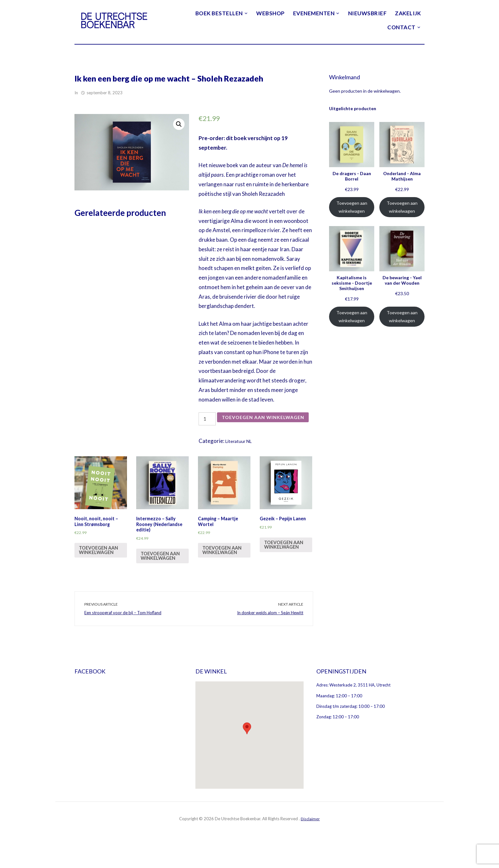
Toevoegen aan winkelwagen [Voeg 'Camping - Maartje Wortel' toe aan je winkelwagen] (224, 574)
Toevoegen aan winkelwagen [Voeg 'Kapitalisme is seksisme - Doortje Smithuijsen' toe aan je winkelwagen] (352, 317)
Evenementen (314, 13)
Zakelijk (408, 13)
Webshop (271, 13)
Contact (401, 27)
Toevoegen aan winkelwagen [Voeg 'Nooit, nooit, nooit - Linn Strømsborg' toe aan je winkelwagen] (100, 574)
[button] (247, 757)
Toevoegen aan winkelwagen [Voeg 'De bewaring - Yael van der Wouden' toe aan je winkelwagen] (402, 317)
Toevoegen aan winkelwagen (252, 431)
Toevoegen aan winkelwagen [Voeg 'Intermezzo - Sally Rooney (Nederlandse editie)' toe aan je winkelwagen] (162, 581)
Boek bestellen (219, 13)
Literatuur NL (241, 453)
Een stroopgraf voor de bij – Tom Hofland (123, 642)
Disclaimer (310, 848)
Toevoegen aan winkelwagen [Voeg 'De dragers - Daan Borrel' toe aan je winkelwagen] (352, 207)
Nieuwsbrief (368, 13)
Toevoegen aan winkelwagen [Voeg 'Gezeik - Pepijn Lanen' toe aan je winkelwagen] (286, 574)
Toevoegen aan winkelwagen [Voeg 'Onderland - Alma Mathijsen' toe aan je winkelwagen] (402, 207)
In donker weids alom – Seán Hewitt (270, 642)
